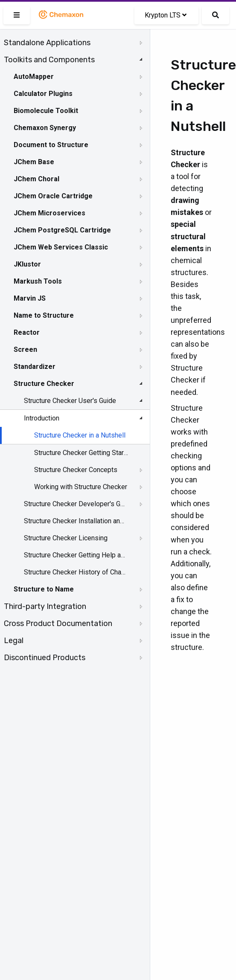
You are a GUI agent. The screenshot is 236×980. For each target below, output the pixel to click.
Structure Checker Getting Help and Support (76, 555)
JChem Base (34, 162)
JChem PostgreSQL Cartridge (62, 230)
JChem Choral (36, 179)
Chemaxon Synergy (45, 128)
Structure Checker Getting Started (82, 453)
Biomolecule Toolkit (46, 111)
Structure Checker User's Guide (70, 401)
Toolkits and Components (49, 60)
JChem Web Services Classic (61, 247)
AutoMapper (34, 77)
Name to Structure (44, 315)
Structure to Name (44, 589)
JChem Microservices (50, 213)
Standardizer (35, 367)
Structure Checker (44, 384)
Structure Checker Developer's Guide (76, 504)
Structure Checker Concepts (76, 470)
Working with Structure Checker (81, 487)
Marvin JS (30, 298)
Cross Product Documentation (58, 623)
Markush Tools (38, 281)
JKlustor (27, 264)
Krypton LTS (166, 15)
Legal (14, 641)
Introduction (42, 418)
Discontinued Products (45, 658)
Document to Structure (51, 145)
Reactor (27, 332)
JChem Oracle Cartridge (53, 196)
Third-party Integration (45, 606)
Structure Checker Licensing (66, 538)
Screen (25, 349)
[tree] (75, 350)
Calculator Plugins (43, 94)
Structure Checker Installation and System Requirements (76, 521)
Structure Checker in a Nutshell (80, 435)
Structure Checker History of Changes (76, 572)
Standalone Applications (47, 43)
